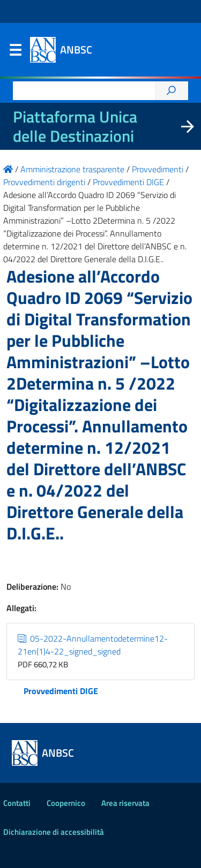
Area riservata (125, 803)
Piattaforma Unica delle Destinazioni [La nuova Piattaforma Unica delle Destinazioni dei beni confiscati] (75, 126)
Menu (15, 52)
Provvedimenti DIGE (61, 691)
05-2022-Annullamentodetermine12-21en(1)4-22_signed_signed (93, 645)
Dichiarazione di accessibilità (54, 832)
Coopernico (66, 803)
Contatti (17, 803)
